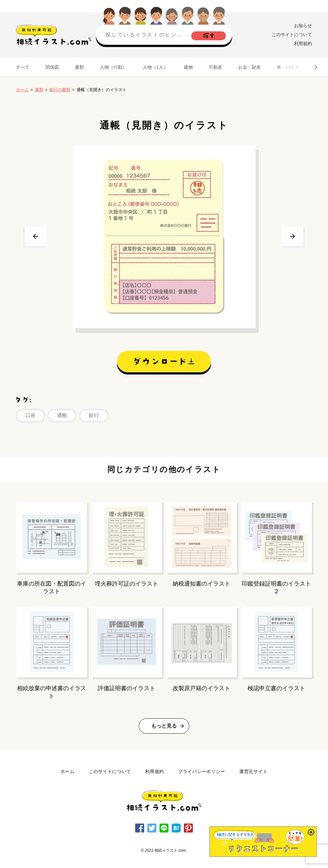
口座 (30, 415)
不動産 (216, 67)
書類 (79, 67)
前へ (36, 236)
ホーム (22, 90)
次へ (292, 236)
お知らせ (303, 26)
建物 (188, 67)
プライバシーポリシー (202, 771)
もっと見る (164, 726)
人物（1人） (155, 67)
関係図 (52, 67)
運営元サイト (253, 771)
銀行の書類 (60, 90)
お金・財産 (250, 67)
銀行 (94, 415)
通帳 (62, 415)
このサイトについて (292, 35)
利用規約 (303, 43)
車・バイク (288, 67)
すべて (23, 67)
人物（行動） (113, 67)
